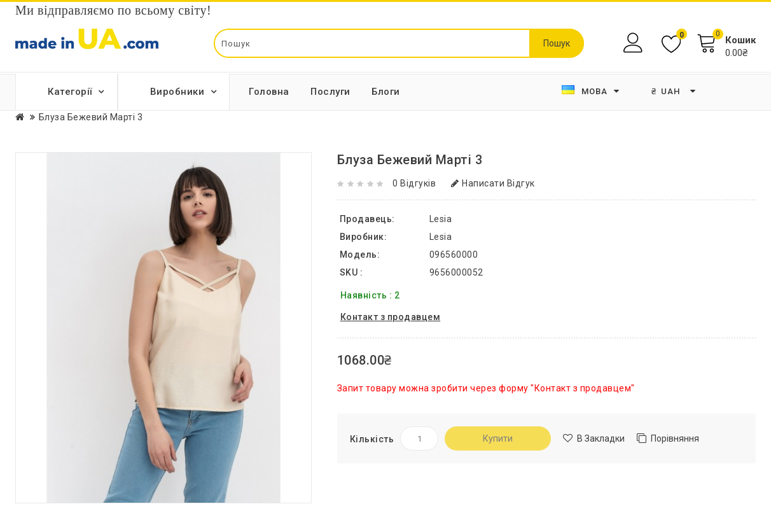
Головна (269, 92)
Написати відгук (493, 183)
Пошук (557, 43)
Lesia (441, 237)
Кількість (372, 439)
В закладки (601, 438)
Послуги (330, 92)
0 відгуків (414, 183)
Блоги (386, 92)
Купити (498, 438)
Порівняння (675, 438)
